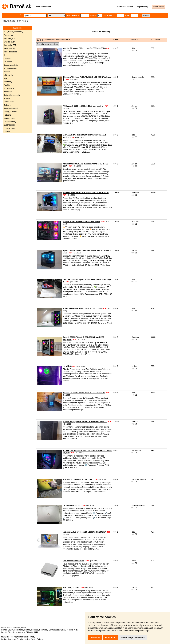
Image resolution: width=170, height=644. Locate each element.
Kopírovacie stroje (11, 65)
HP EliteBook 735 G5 (71, 505)
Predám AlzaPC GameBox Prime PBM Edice (81, 222)
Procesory (8, 92)
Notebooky (8, 82)
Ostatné (7, 132)
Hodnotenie (19, 630)
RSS (64, 630)
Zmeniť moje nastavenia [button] (133, 637)
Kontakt (27, 630)
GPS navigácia (9, 38)
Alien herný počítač (71, 587)
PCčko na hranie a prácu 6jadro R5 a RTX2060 (82, 308)
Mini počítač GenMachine (73, 561)
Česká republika (23, 639)
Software (7, 105)
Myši (5, 78)
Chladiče (7, 59)
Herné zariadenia (10, 52)
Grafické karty (9, 42)
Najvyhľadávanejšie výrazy (24, 637)
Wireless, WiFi (9, 118)
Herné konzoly (9, 48)
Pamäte (7, 85)
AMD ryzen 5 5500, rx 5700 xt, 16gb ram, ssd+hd (83, 106)
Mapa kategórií (7, 637)
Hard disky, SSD (10, 45)
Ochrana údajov (55, 630)
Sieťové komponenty (12, 95)
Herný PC (67, 366)
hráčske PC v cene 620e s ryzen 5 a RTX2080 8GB (84, 393)
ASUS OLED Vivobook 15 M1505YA (77, 479)
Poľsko (33, 639)
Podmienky (44, 630)
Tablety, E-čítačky (10, 112)
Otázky (10, 630)
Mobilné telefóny (10, 68)
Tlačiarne (7, 115)
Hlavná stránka (9, 21)
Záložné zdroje (9, 125)
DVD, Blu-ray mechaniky (13, 32)
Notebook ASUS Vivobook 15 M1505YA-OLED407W (84, 532)
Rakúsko (41, 639)
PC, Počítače (9, 88)
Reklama (35, 630)
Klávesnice (8, 62)
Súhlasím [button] (95, 637)
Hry (5, 55)
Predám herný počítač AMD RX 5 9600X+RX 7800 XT (85, 422)
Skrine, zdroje (9, 102)
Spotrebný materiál (11, 108)
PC (19, 21)
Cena (116, 40)
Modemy (7, 72)
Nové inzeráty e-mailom (47, 44)
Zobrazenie (155, 40)
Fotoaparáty (8, 35)
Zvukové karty (9, 128)
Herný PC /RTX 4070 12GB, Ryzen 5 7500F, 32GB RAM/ (86, 193)
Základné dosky (10, 122)
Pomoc (4, 630)
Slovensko (12, 639)
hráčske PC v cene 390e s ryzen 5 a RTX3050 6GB (84, 48)
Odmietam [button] (110, 637)
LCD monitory (9, 75)
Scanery (7, 98)
